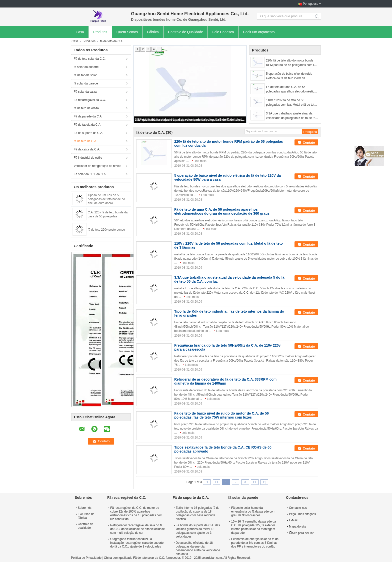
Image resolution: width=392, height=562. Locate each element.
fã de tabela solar (85, 75)
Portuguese (311, 4)
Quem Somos (127, 32)
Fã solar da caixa (85, 92)
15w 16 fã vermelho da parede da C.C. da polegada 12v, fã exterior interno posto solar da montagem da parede (254, 527)
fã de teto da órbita (86, 108)
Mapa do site (298, 527)
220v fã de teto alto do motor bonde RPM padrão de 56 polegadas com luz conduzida (291, 63)
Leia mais (200, 161)
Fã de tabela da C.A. (87, 125)
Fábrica (153, 32)
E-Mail (293, 520)
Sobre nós (85, 508)
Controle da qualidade (85, 526)
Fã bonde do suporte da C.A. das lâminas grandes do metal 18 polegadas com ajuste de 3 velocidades (198, 531)
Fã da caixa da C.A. (87, 149)
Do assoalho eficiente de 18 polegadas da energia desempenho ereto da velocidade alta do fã (198, 548)
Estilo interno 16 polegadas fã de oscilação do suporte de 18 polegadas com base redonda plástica (198, 513)
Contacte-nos (298, 508)
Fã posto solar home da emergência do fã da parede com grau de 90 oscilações (253, 512)
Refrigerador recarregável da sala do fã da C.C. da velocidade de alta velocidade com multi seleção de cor (137, 529)
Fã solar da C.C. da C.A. (90, 174)
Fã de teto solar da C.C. (90, 59)
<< (216, 482)
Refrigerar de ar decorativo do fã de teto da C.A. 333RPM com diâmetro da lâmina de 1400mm (225, 381)
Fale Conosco (223, 32)
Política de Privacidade (86, 558)
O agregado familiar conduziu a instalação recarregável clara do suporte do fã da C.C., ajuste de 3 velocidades (137, 543)
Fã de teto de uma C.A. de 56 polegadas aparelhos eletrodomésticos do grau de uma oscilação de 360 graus (292, 89)
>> (255, 482)
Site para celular (301, 533)
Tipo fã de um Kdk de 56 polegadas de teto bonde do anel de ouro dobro (106, 199)
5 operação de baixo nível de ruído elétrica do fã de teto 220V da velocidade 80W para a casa (289, 76)
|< (207, 482)
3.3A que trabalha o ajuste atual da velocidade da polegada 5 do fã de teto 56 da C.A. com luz (190, 120)
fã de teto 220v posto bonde (106, 230)
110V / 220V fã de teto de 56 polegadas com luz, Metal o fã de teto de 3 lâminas (291, 103)
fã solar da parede (86, 83)
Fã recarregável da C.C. (90, 100)
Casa (80, 32)
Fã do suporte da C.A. (88, 133)
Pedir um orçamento (259, 32)
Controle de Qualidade (185, 32)
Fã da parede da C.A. (88, 116)
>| (264, 482)
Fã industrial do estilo (88, 158)
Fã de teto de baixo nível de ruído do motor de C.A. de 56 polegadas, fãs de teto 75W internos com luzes (221, 415)
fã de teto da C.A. (85, 141)
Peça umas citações (302, 514)
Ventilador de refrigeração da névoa (97, 166)
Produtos (100, 32)
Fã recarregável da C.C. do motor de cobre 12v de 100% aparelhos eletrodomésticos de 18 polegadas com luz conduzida (136, 513)
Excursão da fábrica (86, 516)
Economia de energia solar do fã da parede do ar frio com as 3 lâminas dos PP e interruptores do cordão (255, 543)
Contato (309, 143)
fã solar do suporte (86, 67)
